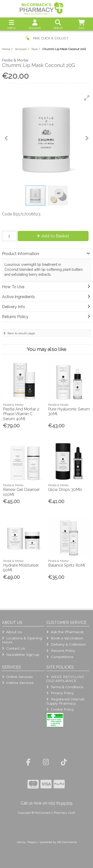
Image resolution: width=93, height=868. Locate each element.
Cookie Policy (60, 709)
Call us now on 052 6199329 (46, 803)
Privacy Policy (60, 693)
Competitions (60, 657)
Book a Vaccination (65, 638)
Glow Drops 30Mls (65, 490)
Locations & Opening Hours (22, 640)
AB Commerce (67, 842)
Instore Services (18, 683)
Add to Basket (53, 236)
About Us (12, 632)
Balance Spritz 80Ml (67, 565)
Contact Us (13, 648)
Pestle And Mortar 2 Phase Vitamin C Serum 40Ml (21, 414)
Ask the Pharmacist (65, 632)
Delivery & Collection (66, 644)
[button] (87, 98)
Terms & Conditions (65, 687)
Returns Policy (61, 651)
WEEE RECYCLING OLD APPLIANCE (65, 679)
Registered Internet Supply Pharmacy (65, 701)
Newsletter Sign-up (21, 655)
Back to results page (21, 333)
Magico (32, 842)
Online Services (17, 677)
